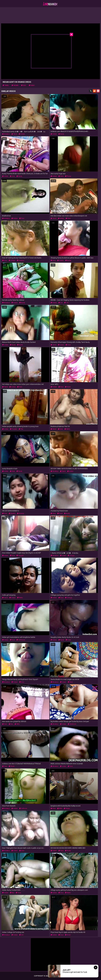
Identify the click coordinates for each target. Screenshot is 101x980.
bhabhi (12, 513)
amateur (6, 134)
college (69, 598)
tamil (6, 85)
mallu (67, 429)
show (12, 766)
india (68, 640)
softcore (23, 808)
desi (24, 85)
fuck (60, 513)
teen (18, 893)
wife (17, 724)
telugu (71, 555)
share (67, 808)
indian (15, 85)
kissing (20, 513)
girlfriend (21, 640)
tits (66, 303)
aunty (61, 134)
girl (60, 303)
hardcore (72, 724)
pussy (68, 176)
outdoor (21, 260)
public (60, 260)
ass (11, 724)
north (20, 345)
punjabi (13, 429)
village (12, 260)
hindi (32, 85)
